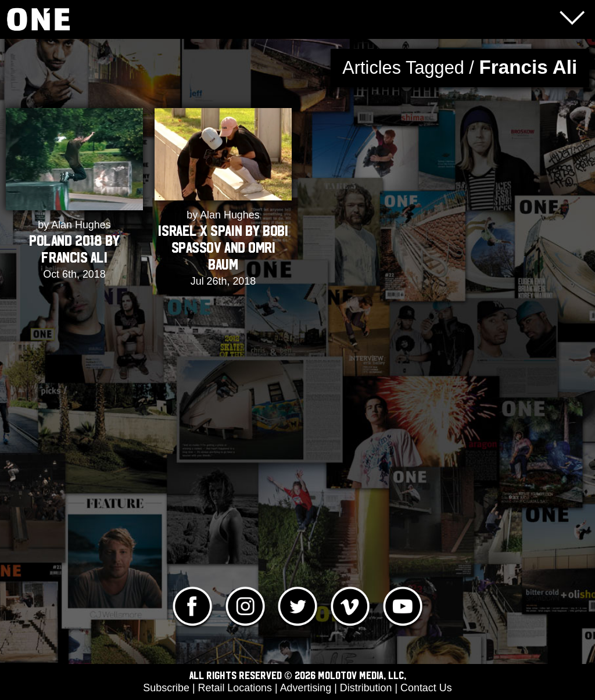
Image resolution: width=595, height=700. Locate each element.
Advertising (306, 688)
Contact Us (426, 688)
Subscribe (166, 688)
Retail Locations (235, 688)
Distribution (366, 688)
